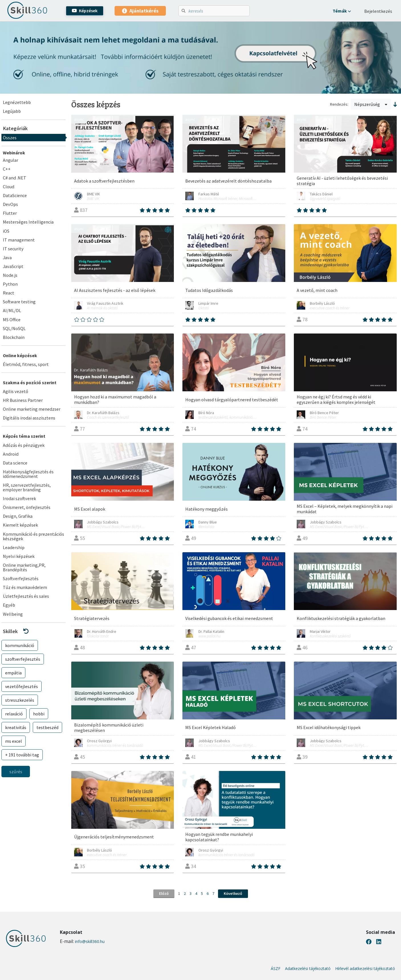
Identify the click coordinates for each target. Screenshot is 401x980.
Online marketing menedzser (32, 409)
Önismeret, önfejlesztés (27, 507)
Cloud (9, 187)
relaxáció (14, 714)
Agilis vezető (16, 391)
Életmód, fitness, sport (26, 364)
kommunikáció (20, 645)
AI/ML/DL (12, 310)
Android (11, 454)
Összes (10, 138)
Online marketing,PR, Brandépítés (24, 567)
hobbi (39, 714)
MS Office (12, 320)
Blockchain (14, 337)
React (9, 293)
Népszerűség (371, 104)
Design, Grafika (18, 516)
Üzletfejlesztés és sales (26, 596)
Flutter (10, 213)
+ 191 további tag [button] (22, 755)
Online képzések (20, 355)
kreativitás (16, 727)
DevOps (10, 204)
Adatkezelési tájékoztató (308, 969)
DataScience (15, 195)
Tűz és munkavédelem (25, 587)
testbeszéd (47, 727)
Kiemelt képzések (20, 525)
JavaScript (13, 266)
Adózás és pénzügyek (24, 445)
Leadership (14, 547)
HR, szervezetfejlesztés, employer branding (27, 487)
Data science (15, 463)
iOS (6, 231)
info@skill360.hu (90, 941)
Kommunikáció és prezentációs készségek (33, 536)
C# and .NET (15, 178)
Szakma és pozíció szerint (30, 382)
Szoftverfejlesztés (21, 578)
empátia (13, 673)
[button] (342, 11)
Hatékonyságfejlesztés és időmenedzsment (28, 474)
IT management (19, 240)
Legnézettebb (17, 102)
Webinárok (14, 153)
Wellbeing (13, 614)
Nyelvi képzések (19, 556)
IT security (13, 249)
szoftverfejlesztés (23, 659)
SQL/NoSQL (14, 328)
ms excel (14, 741)
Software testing (19, 302)
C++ (7, 169)
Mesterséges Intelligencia (28, 222)
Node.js (10, 275)
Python (10, 284)
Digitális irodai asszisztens (29, 418)
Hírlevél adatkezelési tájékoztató (365, 969)
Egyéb (9, 605)
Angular (11, 160)
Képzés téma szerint (24, 436)
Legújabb (12, 111)
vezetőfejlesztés (22, 686)
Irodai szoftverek (19, 498)
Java (7, 257)
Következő (233, 893)
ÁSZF (276, 969)
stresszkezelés (20, 700)
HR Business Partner (23, 400)
